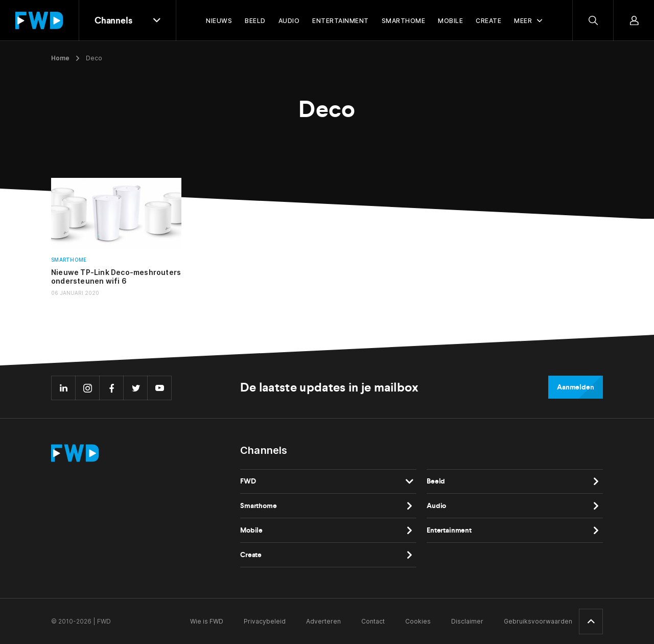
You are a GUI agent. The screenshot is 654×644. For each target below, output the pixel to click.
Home (60, 58)
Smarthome (69, 260)
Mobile (251, 530)
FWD (248, 481)
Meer (523, 21)
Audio (436, 506)
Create (251, 555)
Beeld (436, 481)
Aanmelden (576, 387)
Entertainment (449, 530)
